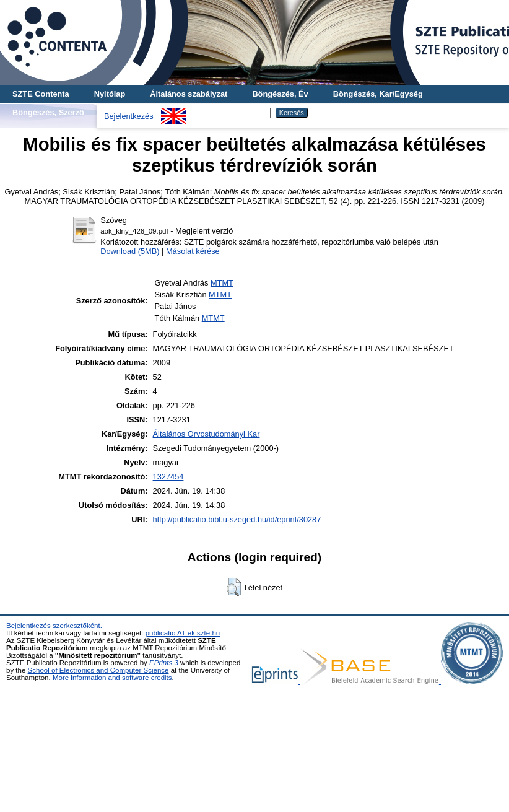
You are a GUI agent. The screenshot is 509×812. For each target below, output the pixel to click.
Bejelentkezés (129, 116)
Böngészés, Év (280, 94)
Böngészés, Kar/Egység (378, 94)
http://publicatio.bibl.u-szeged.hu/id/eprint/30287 (237, 519)
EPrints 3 (164, 663)
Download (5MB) (130, 251)
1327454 (168, 477)
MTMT (222, 283)
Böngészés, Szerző (48, 112)
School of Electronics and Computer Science (98, 670)
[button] (234, 587)
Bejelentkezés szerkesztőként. (54, 626)
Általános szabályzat (189, 94)
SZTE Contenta (41, 94)
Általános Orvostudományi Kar (207, 434)
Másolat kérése (193, 251)
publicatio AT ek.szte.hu (183, 633)
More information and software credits (112, 678)
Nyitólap (110, 94)
